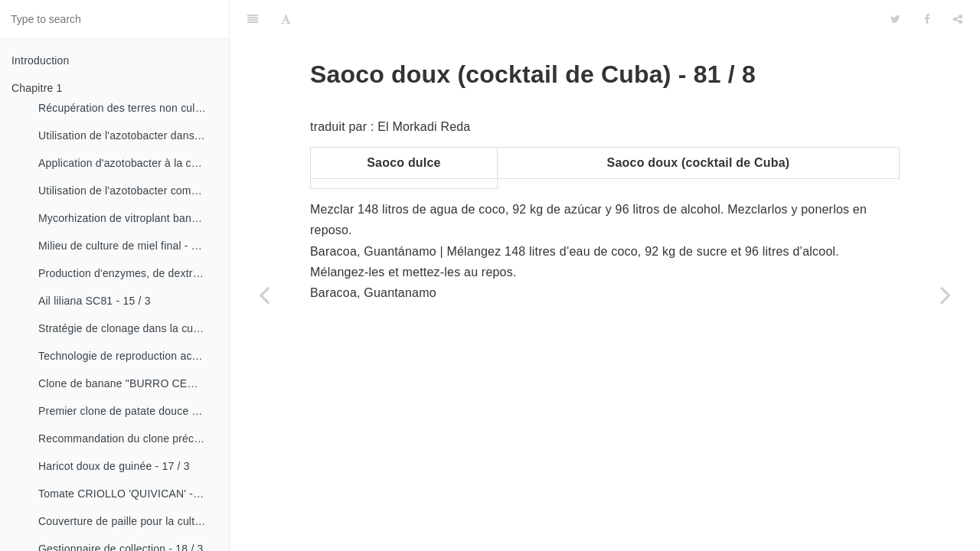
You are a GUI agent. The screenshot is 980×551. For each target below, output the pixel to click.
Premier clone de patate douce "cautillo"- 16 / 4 (128, 411)
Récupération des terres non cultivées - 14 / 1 (128, 108)
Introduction (41, 60)
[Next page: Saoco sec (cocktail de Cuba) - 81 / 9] (946, 295)
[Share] (958, 19)
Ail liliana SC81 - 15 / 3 (95, 301)
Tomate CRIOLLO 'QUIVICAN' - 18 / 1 (128, 494)
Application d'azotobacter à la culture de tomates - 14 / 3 (128, 163)
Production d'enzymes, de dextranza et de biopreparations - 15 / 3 (128, 273)
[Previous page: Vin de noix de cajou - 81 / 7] (264, 295)
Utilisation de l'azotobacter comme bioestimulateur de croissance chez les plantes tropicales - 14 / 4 (128, 191)
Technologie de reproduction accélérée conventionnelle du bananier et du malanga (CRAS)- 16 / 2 (128, 356)
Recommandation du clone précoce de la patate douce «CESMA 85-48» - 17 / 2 (128, 439)
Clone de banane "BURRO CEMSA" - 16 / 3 (128, 383)
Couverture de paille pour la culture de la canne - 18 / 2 (128, 521)
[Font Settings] (286, 19)
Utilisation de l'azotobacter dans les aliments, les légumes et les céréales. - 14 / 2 (128, 135)
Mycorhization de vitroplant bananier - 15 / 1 (128, 218)
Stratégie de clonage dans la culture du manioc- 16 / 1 (128, 328)
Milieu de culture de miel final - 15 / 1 (128, 246)
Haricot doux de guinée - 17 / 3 (114, 466)
